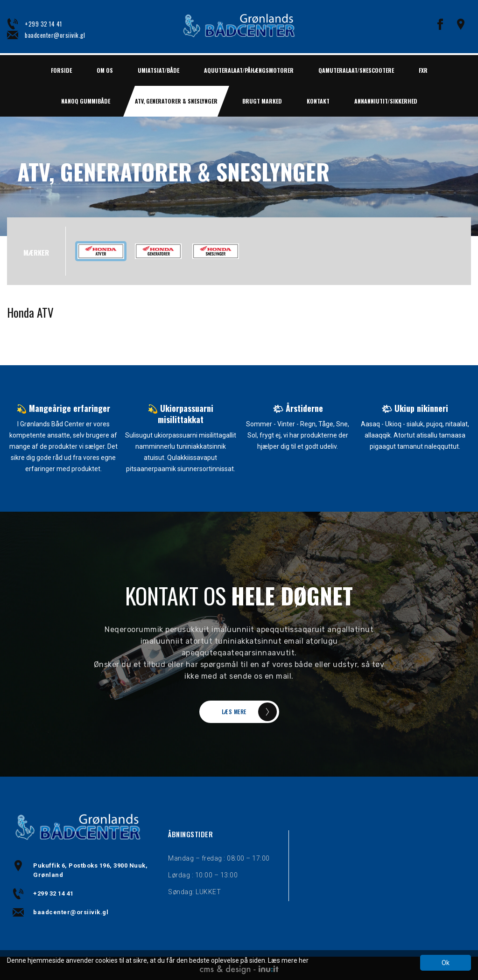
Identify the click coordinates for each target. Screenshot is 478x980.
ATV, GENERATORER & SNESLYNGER (176, 101)
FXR (423, 70)
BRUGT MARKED (262, 101)
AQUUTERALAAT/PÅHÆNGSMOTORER (249, 70)
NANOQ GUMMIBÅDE (86, 101)
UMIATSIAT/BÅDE (158, 70)
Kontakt (318, 101)
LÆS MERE (234, 712)
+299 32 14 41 (43, 24)
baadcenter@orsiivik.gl (55, 35)
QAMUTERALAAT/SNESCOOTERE (356, 70)
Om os (105, 70)
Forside (61, 70)
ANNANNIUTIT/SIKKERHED (386, 101)
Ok (446, 963)
